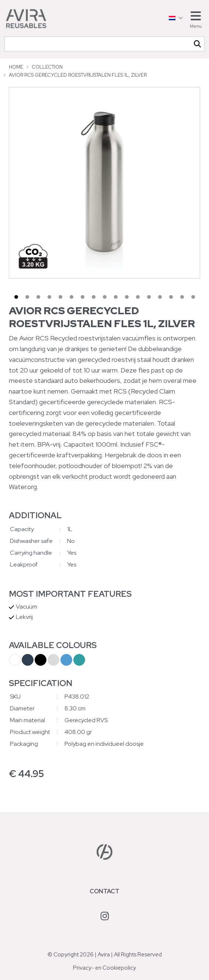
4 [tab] (49, 297)
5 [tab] (60, 297)
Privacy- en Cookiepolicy (104, 968)
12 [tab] (138, 297)
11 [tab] (127, 297)
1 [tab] (16, 297)
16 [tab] (182, 297)
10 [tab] (116, 297)
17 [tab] (193, 297)
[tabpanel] (104, 183)
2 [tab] (27, 297)
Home (16, 67)
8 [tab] (94, 297)
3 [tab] (38, 297)
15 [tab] (171, 297)
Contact (104, 891)
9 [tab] (105, 297)
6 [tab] (72, 297)
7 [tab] (83, 297)
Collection (47, 67)
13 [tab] (149, 297)
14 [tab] (160, 297)
